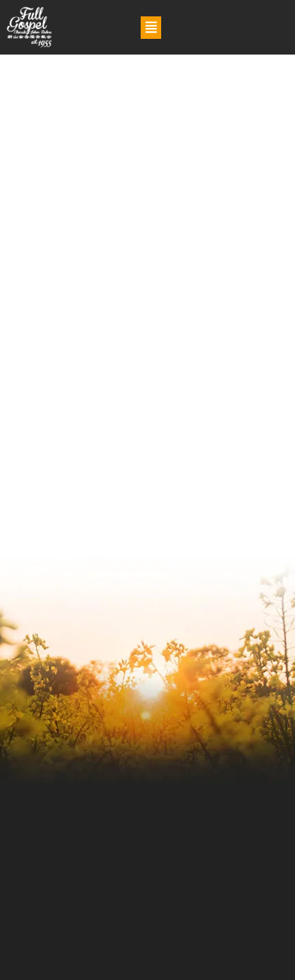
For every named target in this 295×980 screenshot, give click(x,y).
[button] (151, 28)
